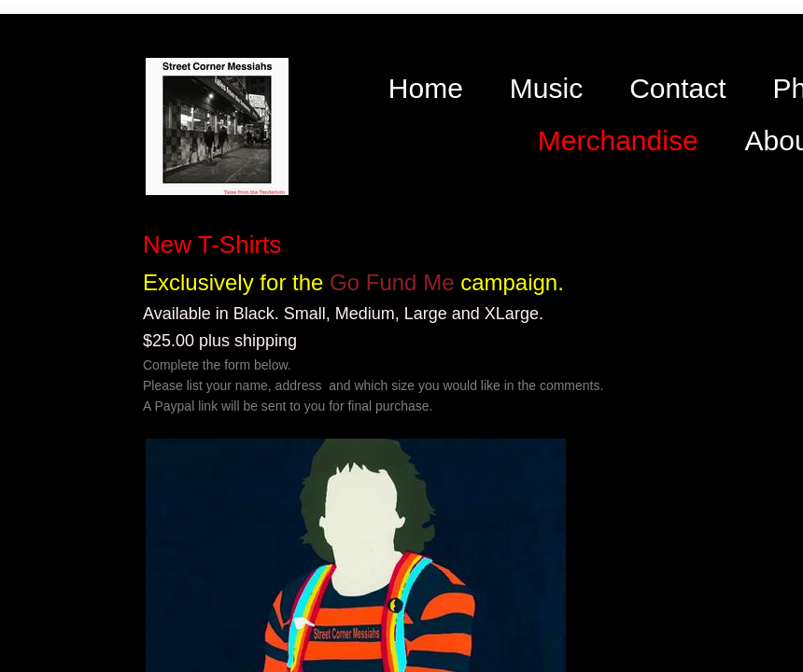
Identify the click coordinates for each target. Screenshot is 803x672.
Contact (677, 88)
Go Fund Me (392, 282)
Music (546, 88)
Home (426, 88)
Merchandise (618, 140)
